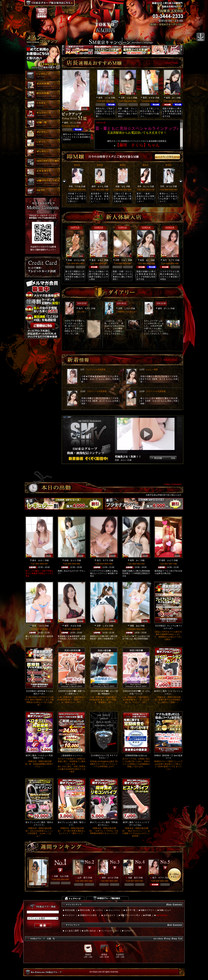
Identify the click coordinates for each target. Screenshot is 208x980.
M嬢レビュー (165, 910)
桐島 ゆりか (108, 878)
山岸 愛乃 (82, 878)
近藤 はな (120, 186)
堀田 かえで (167, 560)
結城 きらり (70, 560)
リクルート (129, 931)
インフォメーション (110, 931)
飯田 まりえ (98, 186)
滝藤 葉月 (133, 878)
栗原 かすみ (149, 98)
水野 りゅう (127, 98)
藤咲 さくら (70, 123)
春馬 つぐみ (104, 98)
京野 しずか (124, 308)
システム (99, 910)
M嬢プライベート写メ (130, 915)
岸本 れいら (143, 186)
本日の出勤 (70, 910)
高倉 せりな (74, 260)
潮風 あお (135, 626)
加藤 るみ (59, 876)
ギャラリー (70, 915)
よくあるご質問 (72, 931)
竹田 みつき (166, 186)
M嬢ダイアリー (147, 910)
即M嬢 (148, 915)
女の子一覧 (130, 910)
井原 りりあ (75, 186)
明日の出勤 (85, 910)
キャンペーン (114, 910)
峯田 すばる (70, 626)
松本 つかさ (38, 626)
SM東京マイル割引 (88, 915)
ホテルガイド (109, 915)
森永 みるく (98, 260)
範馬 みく (171, 98)
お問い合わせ (90, 931)
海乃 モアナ (169, 260)
